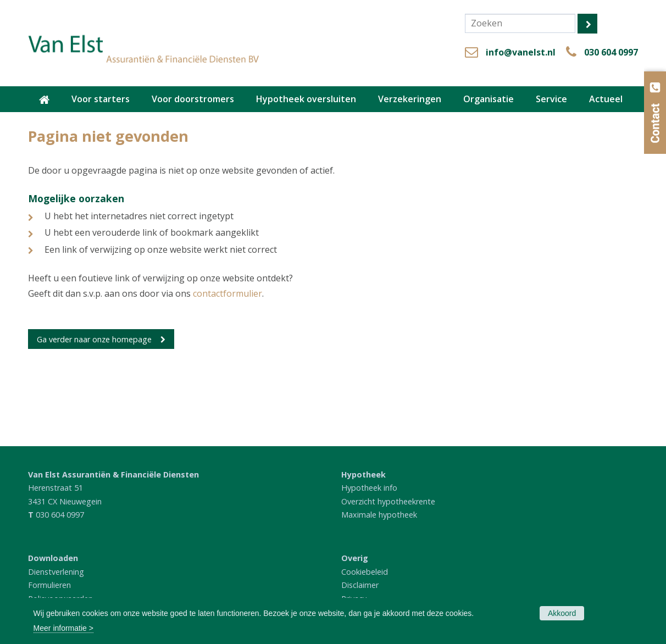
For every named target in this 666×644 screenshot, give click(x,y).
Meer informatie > (63, 628)
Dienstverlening (56, 572)
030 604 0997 (611, 52)
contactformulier (227, 293)
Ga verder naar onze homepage (94, 339)
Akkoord (562, 613)
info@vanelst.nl (521, 52)
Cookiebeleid (365, 572)
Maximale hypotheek (379, 515)
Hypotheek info (369, 488)
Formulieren (49, 585)
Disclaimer (360, 585)
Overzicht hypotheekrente (388, 501)
